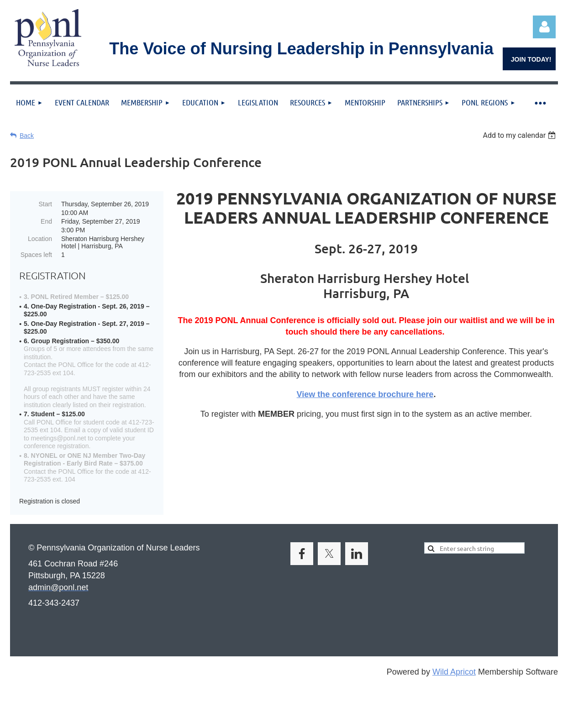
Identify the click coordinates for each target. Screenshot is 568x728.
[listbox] (520, 135)
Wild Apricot (454, 672)
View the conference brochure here (365, 394)
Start (45, 204)
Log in (544, 27)
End (46, 221)
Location (40, 239)
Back (27, 136)
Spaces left (36, 255)
